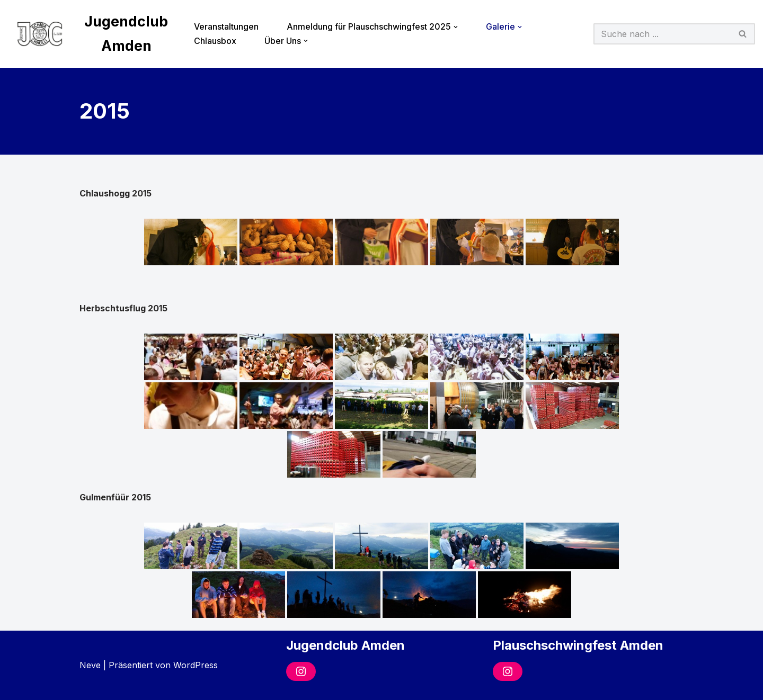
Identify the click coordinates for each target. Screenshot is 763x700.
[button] (456, 27)
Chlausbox (215, 41)
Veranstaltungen (226, 26)
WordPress (196, 665)
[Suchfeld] (662, 34)
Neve (90, 665)
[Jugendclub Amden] (92, 34)
